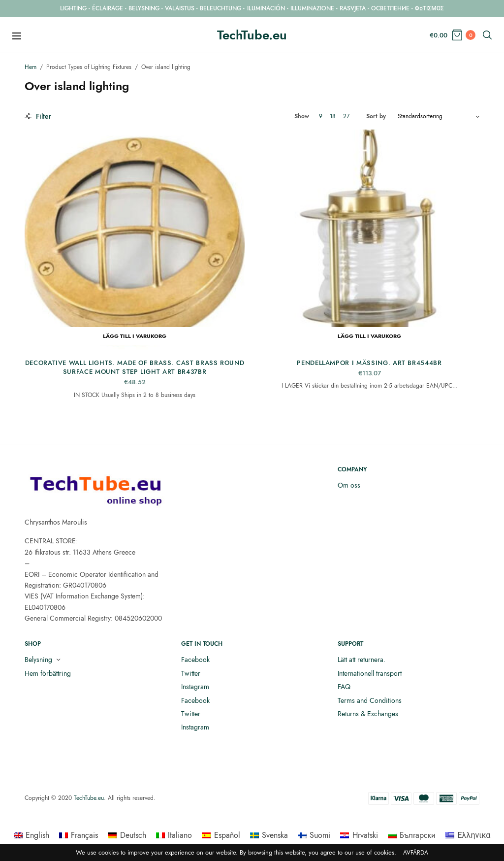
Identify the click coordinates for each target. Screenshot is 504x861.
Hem (31, 67)
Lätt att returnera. (362, 660)
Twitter (191, 673)
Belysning (38, 660)
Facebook (195, 660)
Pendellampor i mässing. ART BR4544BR (369, 363)
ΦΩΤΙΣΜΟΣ (429, 8)
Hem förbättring (48, 673)
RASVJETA (353, 8)
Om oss (349, 485)
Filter (38, 116)
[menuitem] (31, 835)
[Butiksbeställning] (439, 116)
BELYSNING (144, 8)
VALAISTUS (180, 8)
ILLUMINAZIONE (312, 8)
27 (346, 116)
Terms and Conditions (370, 700)
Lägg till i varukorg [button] (135, 336)
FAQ (344, 687)
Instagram (195, 687)
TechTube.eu (252, 35)
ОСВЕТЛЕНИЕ (390, 8)
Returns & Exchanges (368, 714)
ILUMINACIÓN (266, 8)
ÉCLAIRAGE (108, 8)
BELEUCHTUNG (220, 8)
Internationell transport (370, 673)
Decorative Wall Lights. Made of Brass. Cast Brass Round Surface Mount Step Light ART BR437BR (135, 367)
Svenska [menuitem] (275, 835)
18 (333, 116)
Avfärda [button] (416, 853)
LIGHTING (73, 8)
